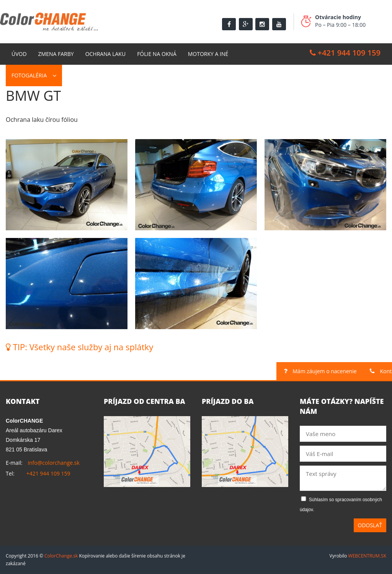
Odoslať (370, 525)
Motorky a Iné (208, 54)
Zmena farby (56, 54)
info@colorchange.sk (53, 463)
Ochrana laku (106, 54)
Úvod (19, 54)
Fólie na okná (157, 54)
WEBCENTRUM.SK (367, 556)
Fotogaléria (29, 75)
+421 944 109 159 (345, 53)
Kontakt (80, 75)
